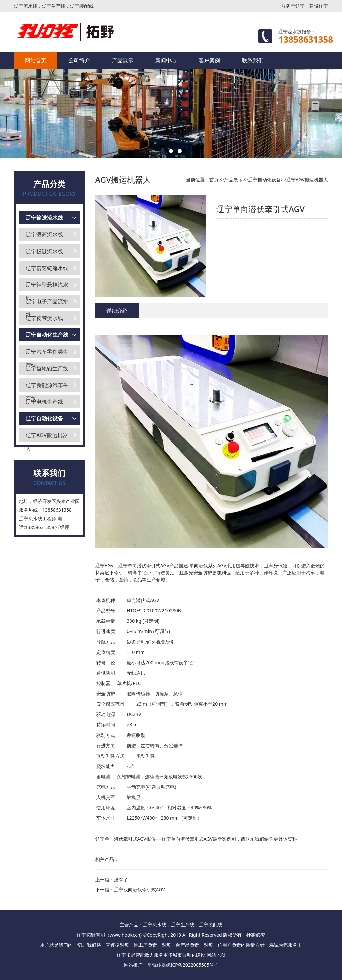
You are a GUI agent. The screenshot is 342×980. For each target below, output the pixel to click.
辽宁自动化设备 (44, 418)
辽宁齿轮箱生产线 (47, 368)
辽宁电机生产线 (44, 402)
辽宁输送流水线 (44, 218)
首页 (214, 179)
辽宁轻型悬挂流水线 (47, 286)
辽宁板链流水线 (44, 251)
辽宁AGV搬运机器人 (47, 437)
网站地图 (216, 955)
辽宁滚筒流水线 (44, 234)
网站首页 (36, 60)
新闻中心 (166, 60)
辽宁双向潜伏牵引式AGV (139, 890)
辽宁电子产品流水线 (47, 303)
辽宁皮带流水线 (44, 318)
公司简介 (79, 60)
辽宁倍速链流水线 (47, 268)
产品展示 (123, 60)
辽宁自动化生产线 (47, 335)
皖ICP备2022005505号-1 (192, 965)
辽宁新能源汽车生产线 (47, 386)
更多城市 (173, 955)
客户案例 (209, 60)
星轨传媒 (157, 965)
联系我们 (253, 60)
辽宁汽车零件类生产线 (47, 353)
